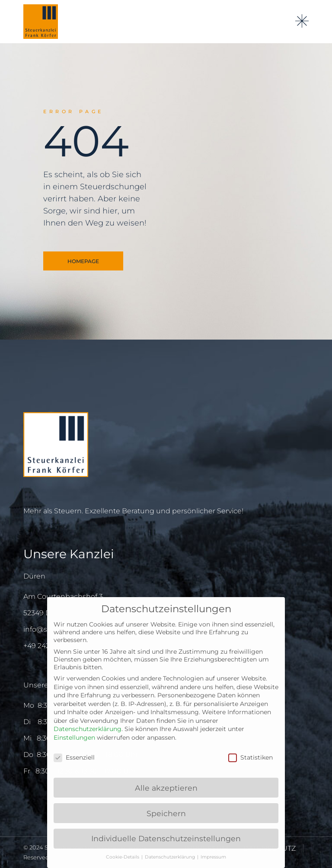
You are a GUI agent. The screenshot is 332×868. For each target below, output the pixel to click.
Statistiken (251, 757)
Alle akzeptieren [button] (166, 788)
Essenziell (74, 757)
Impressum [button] (213, 857)
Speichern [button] (166, 813)
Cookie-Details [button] (123, 857)
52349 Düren (45, 613)
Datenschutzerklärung (88, 729)
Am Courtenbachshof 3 (63, 596)
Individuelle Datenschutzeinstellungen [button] (166, 838)
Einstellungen (74, 738)
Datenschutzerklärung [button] (171, 857)
